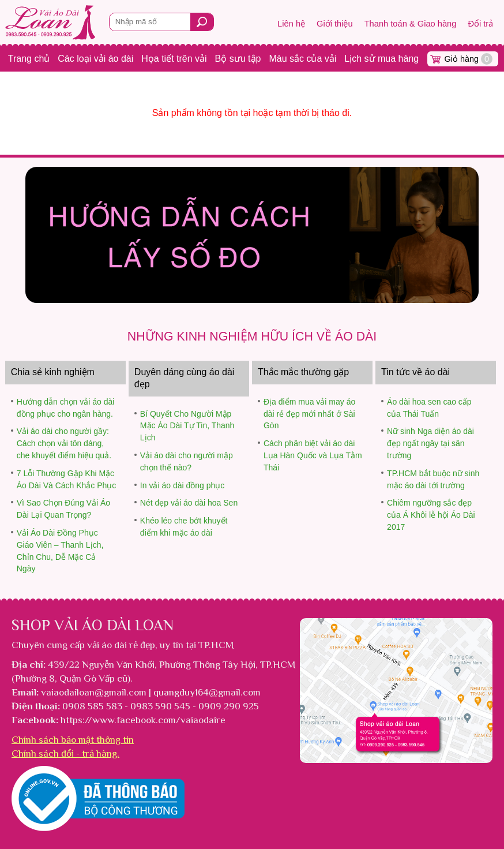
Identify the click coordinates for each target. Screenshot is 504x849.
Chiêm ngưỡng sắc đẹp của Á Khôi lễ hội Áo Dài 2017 (431, 515)
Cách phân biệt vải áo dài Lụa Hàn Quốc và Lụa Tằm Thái (313, 455)
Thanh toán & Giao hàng (411, 24)
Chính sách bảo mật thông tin (73, 739)
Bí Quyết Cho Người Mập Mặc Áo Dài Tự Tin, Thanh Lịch (187, 426)
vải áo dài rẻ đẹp (121, 645)
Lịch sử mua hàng (381, 59)
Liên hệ (291, 24)
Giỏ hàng (469, 59)
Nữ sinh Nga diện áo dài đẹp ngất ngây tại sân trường (430, 443)
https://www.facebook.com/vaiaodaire (143, 720)
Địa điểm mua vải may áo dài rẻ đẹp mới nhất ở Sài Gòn (309, 414)
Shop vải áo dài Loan (93, 625)
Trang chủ (29, 59)
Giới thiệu (335, 24)
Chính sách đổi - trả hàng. (65, 753)
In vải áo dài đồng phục (182, 485)
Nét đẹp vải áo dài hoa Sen (189, 503)
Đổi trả (480, 24)
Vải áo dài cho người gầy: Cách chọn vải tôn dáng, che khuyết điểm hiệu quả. (64, 443)
